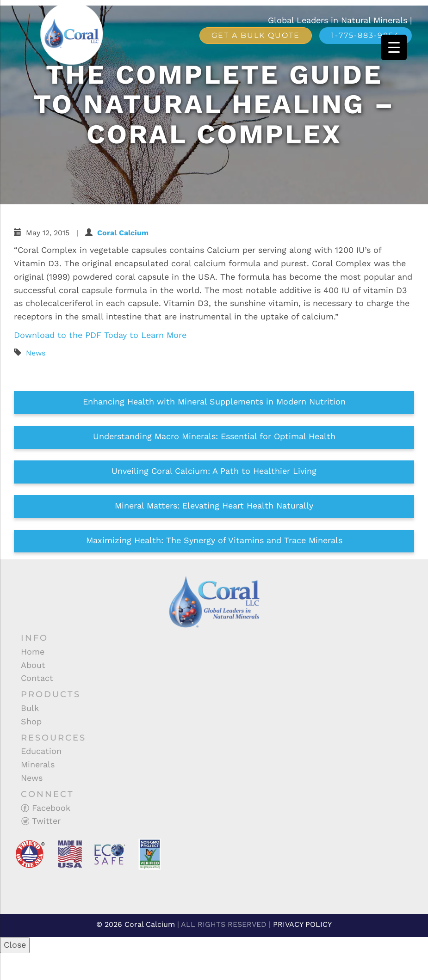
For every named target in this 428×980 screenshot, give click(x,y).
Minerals (38, 764)
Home (33, 652)
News (36, 353)
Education (41, 751)
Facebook (46, 808)
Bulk (30, 708)
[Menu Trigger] (394, 47)
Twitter (41, 821)
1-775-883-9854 (366, 35)
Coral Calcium (123, 233)
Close (15, 945)
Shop (31, 721)
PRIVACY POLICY (302, 924)
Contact (37, 678)
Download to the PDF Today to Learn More (102, 335)
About (33, 665)
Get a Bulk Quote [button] (256, 35)
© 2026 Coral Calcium (136, 924)
